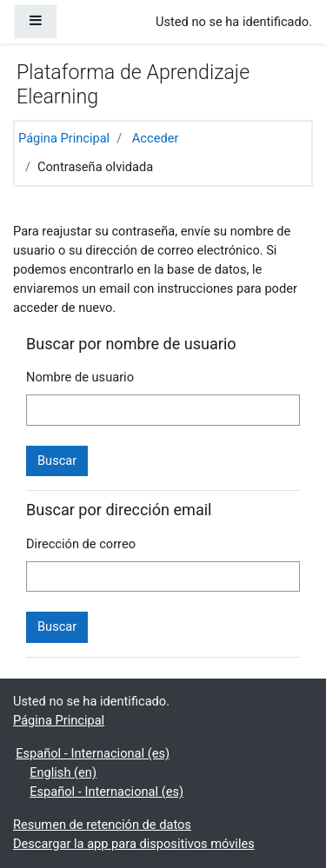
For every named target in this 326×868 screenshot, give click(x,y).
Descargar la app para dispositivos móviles (134, 844)
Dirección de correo (81, 544)
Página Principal (64, 138)
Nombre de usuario (80, 377)
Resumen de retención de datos (102, 825)
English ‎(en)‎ (63, 772)
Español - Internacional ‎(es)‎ (93, 753)
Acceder (156, 138)
